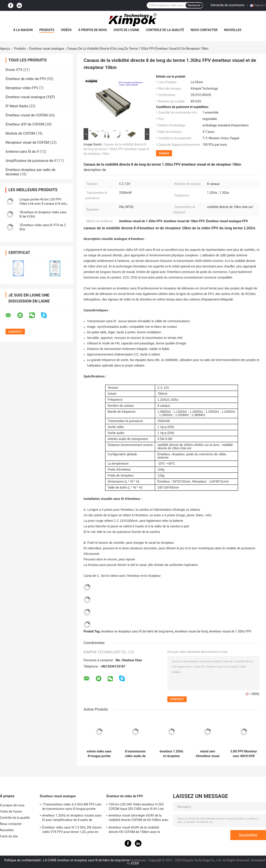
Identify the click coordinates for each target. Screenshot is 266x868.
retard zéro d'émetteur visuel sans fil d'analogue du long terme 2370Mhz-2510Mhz (208, 754)
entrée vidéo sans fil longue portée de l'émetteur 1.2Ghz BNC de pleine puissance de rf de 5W (99, 754)
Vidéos (66, 30)
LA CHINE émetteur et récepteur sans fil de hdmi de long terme (86, 860)
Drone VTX (14, 70)
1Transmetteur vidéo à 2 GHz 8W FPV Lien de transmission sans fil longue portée (72, 807)
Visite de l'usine (126, 30)
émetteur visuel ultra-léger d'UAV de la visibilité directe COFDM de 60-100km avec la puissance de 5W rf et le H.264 (139, 818)
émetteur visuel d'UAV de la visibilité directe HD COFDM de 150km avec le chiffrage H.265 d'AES (134, 830)
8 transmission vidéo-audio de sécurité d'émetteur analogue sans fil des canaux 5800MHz (135, 754)
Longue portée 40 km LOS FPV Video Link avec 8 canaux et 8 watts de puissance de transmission (44, 204)
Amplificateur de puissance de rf (31, 161)
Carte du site (9, 836)
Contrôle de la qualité (165, 30)
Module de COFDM (20, 133)
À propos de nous (93, 30)
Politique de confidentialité (22, 860)
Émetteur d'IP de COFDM (25, 124)
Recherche (194, 5)
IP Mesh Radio (17, 106)
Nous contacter (204, 30)
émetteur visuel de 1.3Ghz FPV (230, 631)
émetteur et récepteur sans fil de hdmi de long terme (137, 631)
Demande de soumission (228, 5)
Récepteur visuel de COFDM (27, 142)
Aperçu (5, 49)
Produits (47, 30)
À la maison (23, 30)
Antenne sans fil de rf (22, 152)
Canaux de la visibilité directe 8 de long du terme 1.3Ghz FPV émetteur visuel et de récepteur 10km (116, 149)
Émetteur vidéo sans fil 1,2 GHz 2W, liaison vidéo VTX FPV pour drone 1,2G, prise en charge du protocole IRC (72, 830)
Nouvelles (233, 30)
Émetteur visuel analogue (47, 49)
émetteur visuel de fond (191, 631)
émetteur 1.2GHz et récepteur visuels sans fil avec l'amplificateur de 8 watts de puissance (171, 754)
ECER (135, 863)
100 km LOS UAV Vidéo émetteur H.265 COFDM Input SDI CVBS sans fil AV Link (136, 807)
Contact (164, 153)
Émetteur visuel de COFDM (27, 115)
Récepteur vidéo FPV (22, 88)
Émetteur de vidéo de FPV (26, 79)
